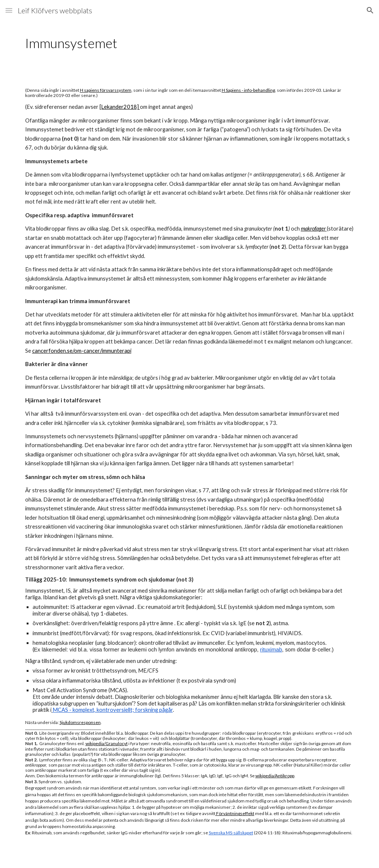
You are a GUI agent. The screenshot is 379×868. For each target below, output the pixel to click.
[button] (9, 10)
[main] (190, 43)
